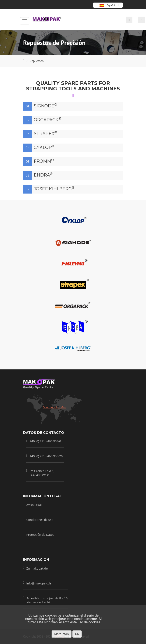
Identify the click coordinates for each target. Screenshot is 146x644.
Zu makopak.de (37, 568)
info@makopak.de (39, 583)
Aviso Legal (34, 505)
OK (77, 634)
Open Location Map (54, 407)
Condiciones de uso (40, 520)
